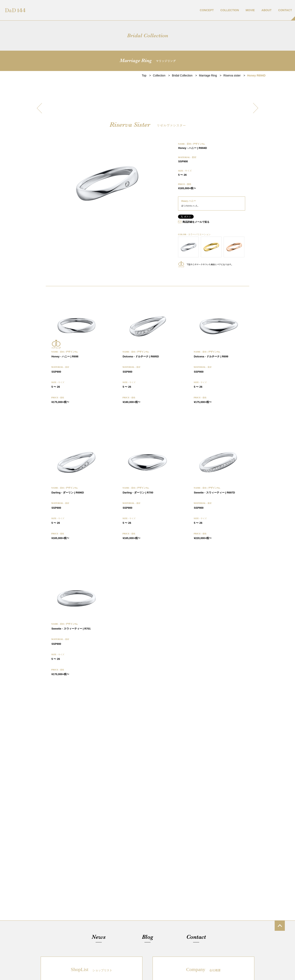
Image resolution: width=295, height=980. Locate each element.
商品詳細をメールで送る (196, 222)
